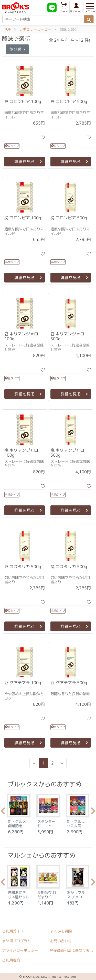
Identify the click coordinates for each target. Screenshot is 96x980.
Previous (3, 812)
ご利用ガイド (13, 931)
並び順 (16, 49)
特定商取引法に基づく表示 (71, 950)
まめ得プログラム (16, 941)
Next (93, 812)
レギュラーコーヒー (35, 29)
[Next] (62, 763)
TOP (8, 29)
